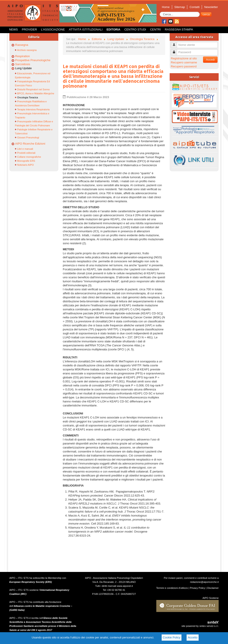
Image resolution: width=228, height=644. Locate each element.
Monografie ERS (26, 161)
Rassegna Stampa (179, 29)
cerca (206, 14)
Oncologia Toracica (27, 97)
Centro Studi (135, 29)
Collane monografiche (29, 157)
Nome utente (176, 43)
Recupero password (184, 66)
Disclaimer (213, 588)
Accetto (192, 637)
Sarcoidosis (23, 64)
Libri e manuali (25, 149)
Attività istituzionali (86, 29)
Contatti (194, 7)
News (13, 29)
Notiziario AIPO (25, 165)
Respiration (22, 56)
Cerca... (160, 12)
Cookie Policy (172, 637)
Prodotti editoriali (26, 153)
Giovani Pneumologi (28, 137)
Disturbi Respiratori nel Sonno (33, 89)
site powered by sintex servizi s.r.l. (200, 626)
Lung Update (23, 68)
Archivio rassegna (27, 50)
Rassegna (22, 45)
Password (176, 50)
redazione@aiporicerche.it (204, 582)
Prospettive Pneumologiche (33, 60)
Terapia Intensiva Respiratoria (33, 109)
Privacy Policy (198, 588)
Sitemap (180, 7)
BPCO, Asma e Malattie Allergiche (36, 93)
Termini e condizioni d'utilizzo (172, 588)
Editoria (114, 29)
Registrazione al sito (184, 58)
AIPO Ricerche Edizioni (30, 144)
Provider (29, 29)
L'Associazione (53, 29)
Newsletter (211, 7)
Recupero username (184, 62)
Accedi (210, 60)
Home (166, 7)
